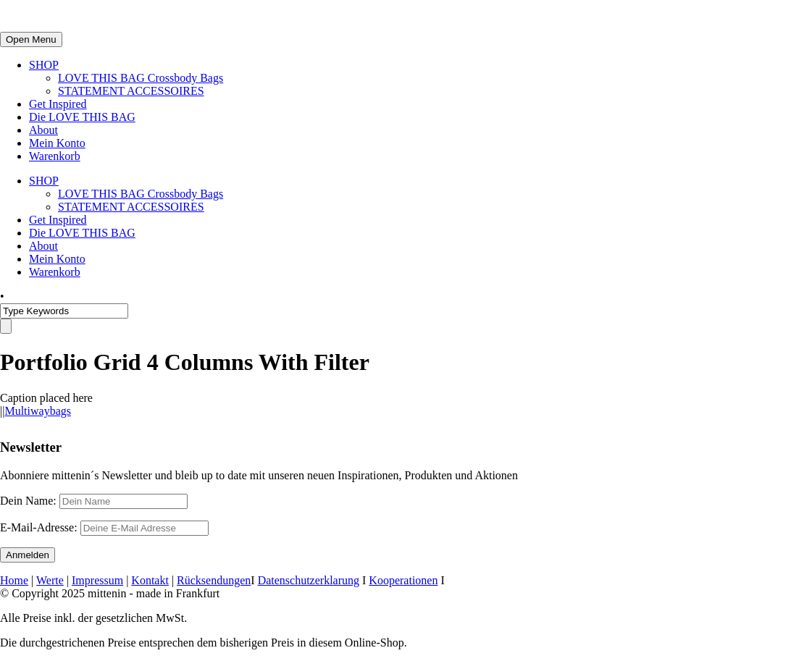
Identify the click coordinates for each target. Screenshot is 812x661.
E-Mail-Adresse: (104, 527)
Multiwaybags (38, 411)
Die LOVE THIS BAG (82, 117)
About (43, 130)
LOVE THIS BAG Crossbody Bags (141, 78)
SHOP (44, 65)
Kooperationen (403, 580)
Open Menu (31, 39)
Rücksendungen (214, 580)
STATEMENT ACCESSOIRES (131, 91)
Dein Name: (28, 501)
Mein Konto (57, 143)
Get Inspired (58, 104)
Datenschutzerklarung (309, 580)
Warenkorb (55, 156)
